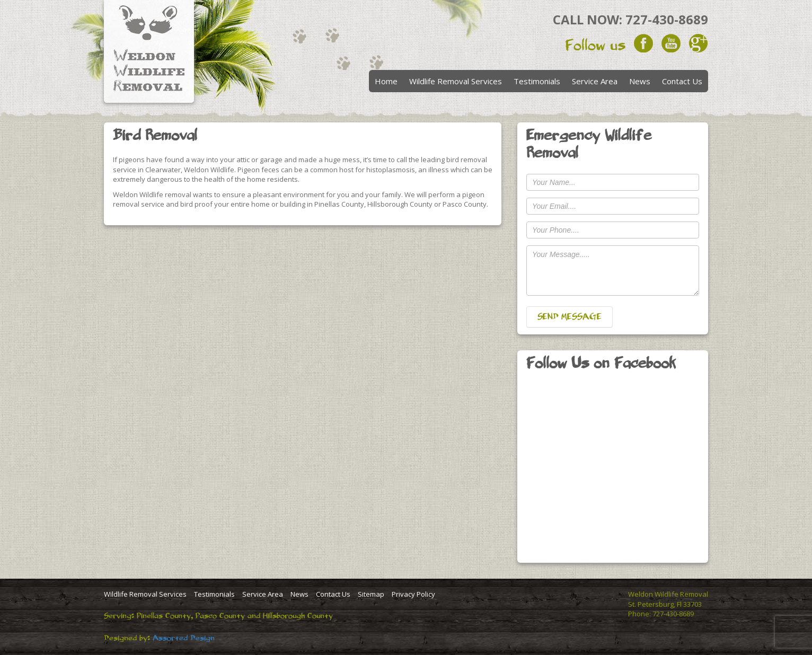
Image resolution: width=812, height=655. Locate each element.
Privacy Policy (413, 594)
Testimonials (537, 81)
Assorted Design (184, 638)
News (640, 81)
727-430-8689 (667, 19)
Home (386, 81)
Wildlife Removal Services (456, 81)
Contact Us (682, 81)
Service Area (595, 81)
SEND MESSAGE (570, 317)
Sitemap (371, 594)
